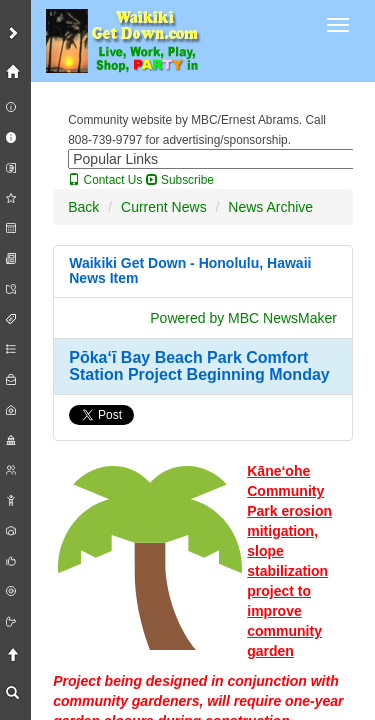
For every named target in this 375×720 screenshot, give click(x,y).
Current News (164, 207)
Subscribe (180, 180)
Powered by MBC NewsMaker (243, 318)
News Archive (270, 207)
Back (83, 207)
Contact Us (105, 180)
